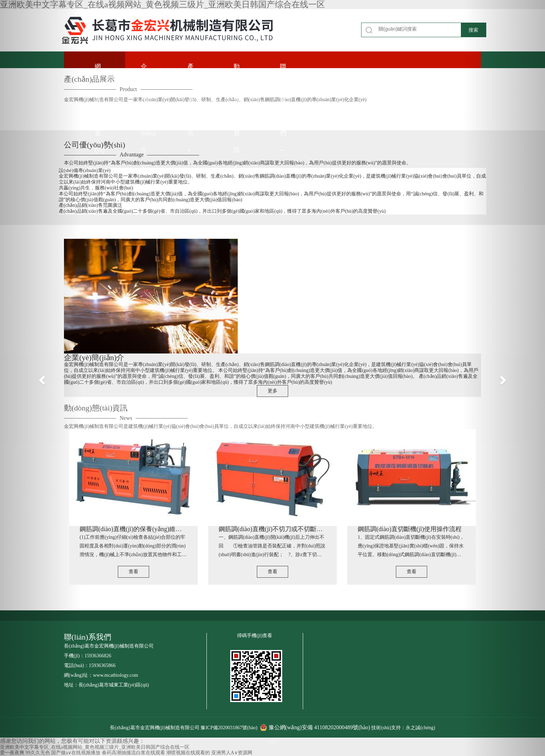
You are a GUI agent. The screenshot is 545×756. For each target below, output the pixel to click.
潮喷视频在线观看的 (188, 753)
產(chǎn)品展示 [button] (196, 66)
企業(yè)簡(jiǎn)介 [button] (148, 66)
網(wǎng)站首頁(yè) (104, 66)
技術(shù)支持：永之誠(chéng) (403, 728)
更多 (272, 391)
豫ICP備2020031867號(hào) (230, 728)
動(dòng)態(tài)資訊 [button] (242, 66)
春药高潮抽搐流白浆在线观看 (133, 753)
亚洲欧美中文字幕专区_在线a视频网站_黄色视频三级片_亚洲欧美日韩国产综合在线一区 (162, 5)
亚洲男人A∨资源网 (232, 753)
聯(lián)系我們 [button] (287, 66)
